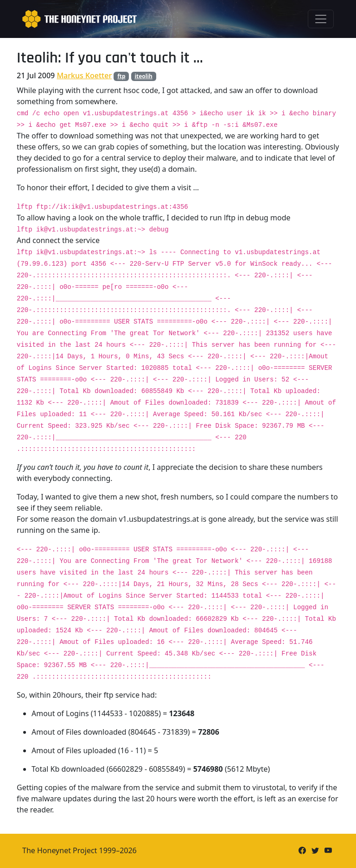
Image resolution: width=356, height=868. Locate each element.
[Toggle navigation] (321, 19)
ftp (121, 76)
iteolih (143, 76)
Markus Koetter (84, 75)
